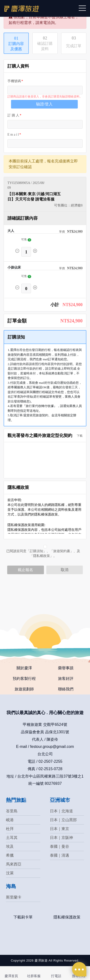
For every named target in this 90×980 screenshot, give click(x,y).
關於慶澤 (24, 668)
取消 (65, 570)
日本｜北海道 (61, 811)
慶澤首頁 (11, 976)
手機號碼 (14, 81)
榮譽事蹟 (66, 668)
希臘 (10, 855)
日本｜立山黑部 (63, 820)
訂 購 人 (13, 115)
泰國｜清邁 (60, 855)
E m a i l (13, 135)
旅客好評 (66, 679)
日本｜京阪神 (61, 838)
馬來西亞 (14, 864)
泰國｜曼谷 (60, 846)
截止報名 (25, 570)
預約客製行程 (24, 679)
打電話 (56, 976)
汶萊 (10, 873)
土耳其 (12, 838)
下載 (78, 436)
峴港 (10, 820)
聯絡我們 (66, 689)
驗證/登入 (44, 104)
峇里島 (12, 811)
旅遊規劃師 (24, 689)
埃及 (10, 846)
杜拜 (10, 829)
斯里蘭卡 (14, 897)
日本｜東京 (60, 829)
